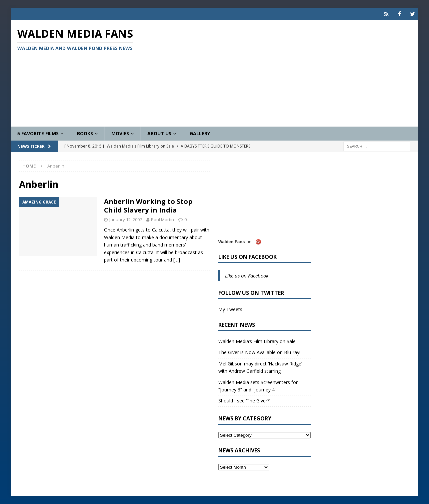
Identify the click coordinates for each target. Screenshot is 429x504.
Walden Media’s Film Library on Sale (257, 341)
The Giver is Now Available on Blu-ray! (259, 352)
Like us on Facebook (247, 257)
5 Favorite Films (38, 133)
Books (85, 133)
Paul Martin (162, 220)
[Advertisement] (281, 73)
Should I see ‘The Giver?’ (244, 401)
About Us (159, 133)
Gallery (200, 133)
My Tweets (230, 309)
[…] (177, 260)
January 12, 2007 (126, 220)
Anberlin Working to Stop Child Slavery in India (148, 206)
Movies (120, 133)
